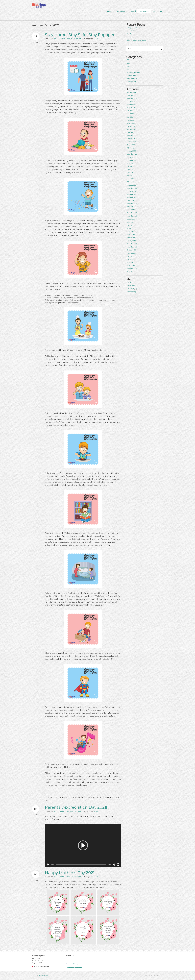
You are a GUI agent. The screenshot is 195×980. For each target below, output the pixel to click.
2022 (129, 66)
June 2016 (130, 259)
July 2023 (130, 111)
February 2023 (132, 126)
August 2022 (131, 145)
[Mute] (114, 865)
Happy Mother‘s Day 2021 (70, 873)
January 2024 (131, 92)
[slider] (81, 865)
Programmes (123, 11)
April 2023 (130, 120)
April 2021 (130, 176)
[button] (83, 845)
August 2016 (131, 253)
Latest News (144, 11)
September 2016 (132, 250)
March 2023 (131, 123)
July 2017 (130, 225)
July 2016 (130, 256)
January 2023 (131, 129)
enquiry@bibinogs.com (75, 964)
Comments (132, 289)
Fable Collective (43, 975)
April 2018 (130, 207)
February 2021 (132, 182)
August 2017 (131, 222)
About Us (110, 11)
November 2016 (132, 247)
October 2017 (131, 219)
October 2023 (131, 101)
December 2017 (132, 213)
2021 (96, 39)
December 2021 (132, 154)
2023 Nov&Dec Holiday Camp (136, 40)
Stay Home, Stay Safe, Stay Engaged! (81, 35)
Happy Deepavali (132, 37)
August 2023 (131, 108)
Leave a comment (74, 39)
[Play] (48, 865)
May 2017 (130, 228)
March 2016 (131, 266)
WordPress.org (131, 292)
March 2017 (131, 235)
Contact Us (157, 11)
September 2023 (132, 105)
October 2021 (131, 157)
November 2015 (132, 269)
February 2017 (132, 238)
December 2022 (132, 132)
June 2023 (130, 114)
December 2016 (132, 244)
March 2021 (131, 179)
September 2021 (132, 160)
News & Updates (132, 78)
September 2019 (132, 197)
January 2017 (131, 241)
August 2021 (131, 163)
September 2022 (132, 142)
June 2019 (130, 200)
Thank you (130, 34)
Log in (129, 282)
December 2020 (132, 188)
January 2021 (131, 185)
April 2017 (130, 231)
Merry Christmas (132, 31)
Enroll (133, 11)
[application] (83, 845)
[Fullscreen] (118, 865)
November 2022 (132, 136)
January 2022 (131, 151)
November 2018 (132, 204)
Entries (131, 285)
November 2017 (132, 216)
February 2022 (132, 148)
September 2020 (132, 194)
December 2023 (132, 95)
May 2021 (130, 173)
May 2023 (130, 117)
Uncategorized (131, 82)
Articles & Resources (133, 72)
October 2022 (131, 139)
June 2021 (130, 170)
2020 (129, 60)
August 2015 (131, 272)
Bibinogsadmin (59, 39)
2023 (129, 69)
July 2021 (130, 167)
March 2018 (131, 210)
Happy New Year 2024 (134, 28)
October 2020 (131, 191)
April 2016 (130, 262)
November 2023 (132, 98)
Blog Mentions (131, 75)
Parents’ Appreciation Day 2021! (76, 807)
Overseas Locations (74, 968)
